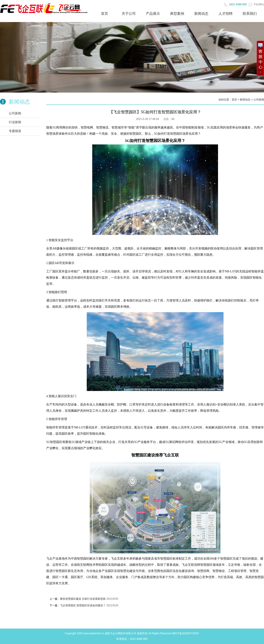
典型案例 (177, 14)
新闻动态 (201, 14)
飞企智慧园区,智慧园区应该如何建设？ (83, 605)
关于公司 (129, 14)
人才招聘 (225, 14)
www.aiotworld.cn (94, 633)
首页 (104, 14)
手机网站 (256, 4)
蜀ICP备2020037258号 (186, 633)
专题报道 (15, 131)
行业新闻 (15, 122)
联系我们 (250, 14)
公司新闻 (15, 113)
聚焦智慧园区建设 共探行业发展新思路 (83, 599)
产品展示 (153, 14)
